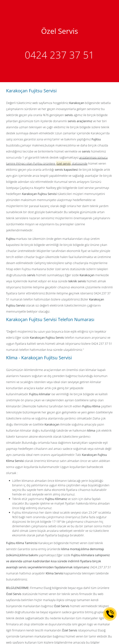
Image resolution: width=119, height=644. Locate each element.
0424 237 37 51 (59, 55)
